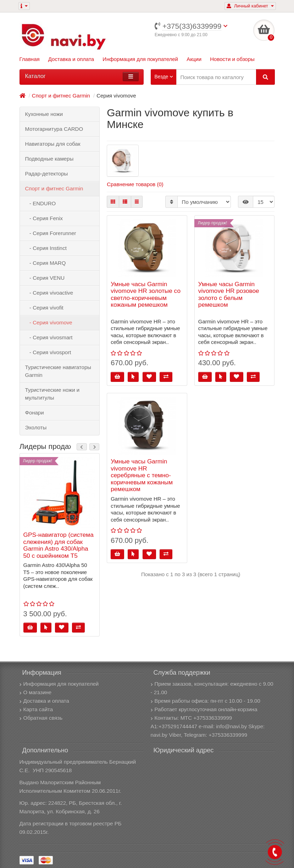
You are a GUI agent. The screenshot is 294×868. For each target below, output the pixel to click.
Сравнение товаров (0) (135, 184)
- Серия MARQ (46, 263)
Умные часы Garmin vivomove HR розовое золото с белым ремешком (229, 295)
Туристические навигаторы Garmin (58, 371)
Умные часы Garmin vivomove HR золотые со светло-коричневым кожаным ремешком (146, 295)
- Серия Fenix (44, 218)
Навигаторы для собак (53, 144)
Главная (30, 59)
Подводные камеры (49, 159)
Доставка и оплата (71, 59)
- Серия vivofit (44, 308)
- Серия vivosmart (49, 337)
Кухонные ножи (44, 114)
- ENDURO (41, 203)
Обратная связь (41, 718)
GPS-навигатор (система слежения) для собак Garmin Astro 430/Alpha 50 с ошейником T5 (59, 545)
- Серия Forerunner (51, 233)
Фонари (35, 413)
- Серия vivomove (49, 322)
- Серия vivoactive (49, 293)
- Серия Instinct (46, 248)
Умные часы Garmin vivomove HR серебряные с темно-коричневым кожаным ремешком (142, 475)
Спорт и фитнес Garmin (54, 188)
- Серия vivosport (48, 352)
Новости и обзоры (232, 59)
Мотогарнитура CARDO (54, 129)
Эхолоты (36, 427)
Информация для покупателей (140, 59)
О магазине (36, 692)
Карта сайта (36, 709)
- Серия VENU (45, 278)
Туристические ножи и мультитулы (52, 394)
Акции (194, 59)
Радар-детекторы (47, 174)
